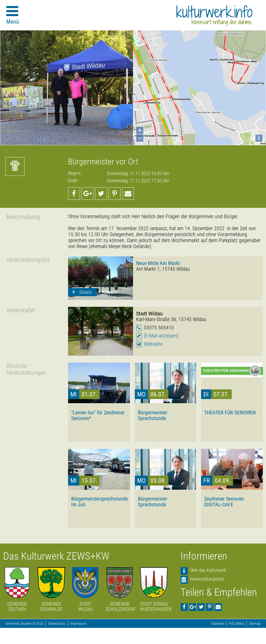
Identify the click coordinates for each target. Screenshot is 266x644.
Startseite (218, 624)
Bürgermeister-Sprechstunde (153, 415)
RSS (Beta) (237, 624)
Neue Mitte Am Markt (158, 263)
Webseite (153, 344)
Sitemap (255, 624)
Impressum (78, 624)
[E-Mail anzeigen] (161, 336)
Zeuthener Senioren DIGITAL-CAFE (224, 502)
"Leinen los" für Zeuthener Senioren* (98, 415)
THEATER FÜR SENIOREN (230, 413)
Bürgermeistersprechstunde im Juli (99, 502)
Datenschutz (57, 624)
